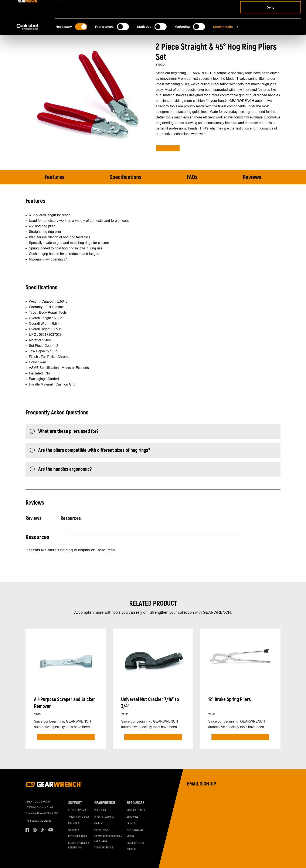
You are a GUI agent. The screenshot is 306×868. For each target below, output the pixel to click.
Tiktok (42, 830)
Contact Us (74, 823)
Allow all (271, 11)
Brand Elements (136, 843)
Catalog (131, 823)
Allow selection (270, 25)
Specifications (126, 177)
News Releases (135, 830)
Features (55, 177)
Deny (271, 39)
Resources (71, 518)
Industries (100, 810)
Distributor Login (78, 836)
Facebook (27, 830)
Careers (99, 823)
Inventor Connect (104, 817)
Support (75, 803)
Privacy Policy (102, 830)
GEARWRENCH (105, 803)
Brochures (133, 817)
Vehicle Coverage (78, 810)
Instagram (35, 830)
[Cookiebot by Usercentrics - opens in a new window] (28, 59)
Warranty (74, 830)
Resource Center (136, 810)
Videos (130, 836)
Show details (223, 59)
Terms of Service (104, 848)
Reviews (252, 177)
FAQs (192, 177)
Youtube (50, 830)
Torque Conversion (79, 817)
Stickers (132, 849)
